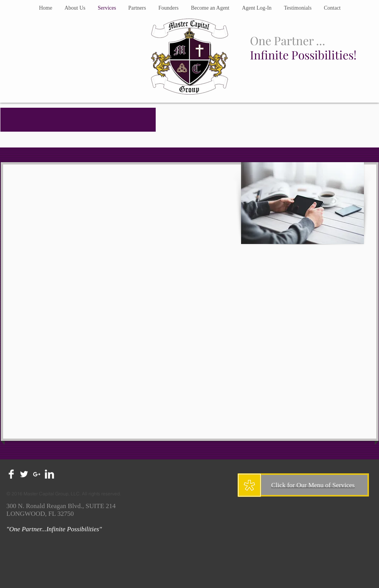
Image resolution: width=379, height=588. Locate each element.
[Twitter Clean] (24, 474)
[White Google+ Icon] (37, 474)
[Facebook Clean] (11, 474)
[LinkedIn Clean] (49, 474)
